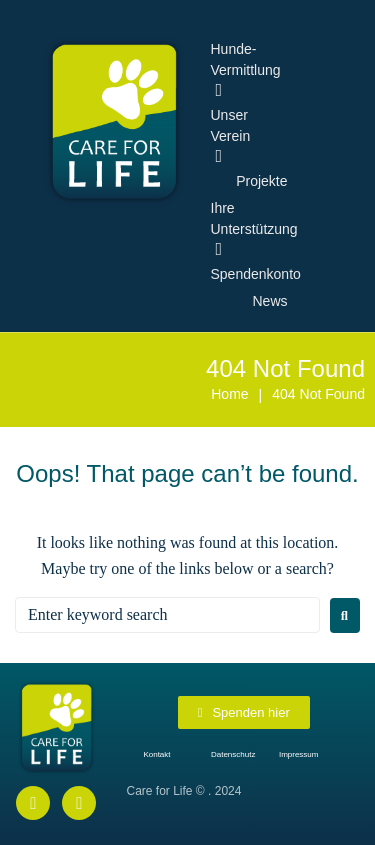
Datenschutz (233, 754)
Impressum (299, 754)
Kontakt (156, 754)
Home (229, 394)
